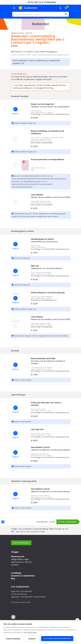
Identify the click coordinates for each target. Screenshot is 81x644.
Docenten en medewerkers (23, 576)
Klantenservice (18, 557)
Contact (15, 565)
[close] (77, 620)
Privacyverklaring (19, 594)
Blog (13, 579)
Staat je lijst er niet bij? (21, 562)
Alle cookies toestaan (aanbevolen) (57, 639)
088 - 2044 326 (17, 532)
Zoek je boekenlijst (21, 543)
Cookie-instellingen (13, 639)
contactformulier (38, 532)
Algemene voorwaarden (22, 591)
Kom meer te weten (30, 632)
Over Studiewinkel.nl (20, 587)
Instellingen (16, 573)
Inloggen (15, 552)
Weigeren (32, 639)
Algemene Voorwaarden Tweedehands (28, 597)
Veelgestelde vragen (20, 559)
